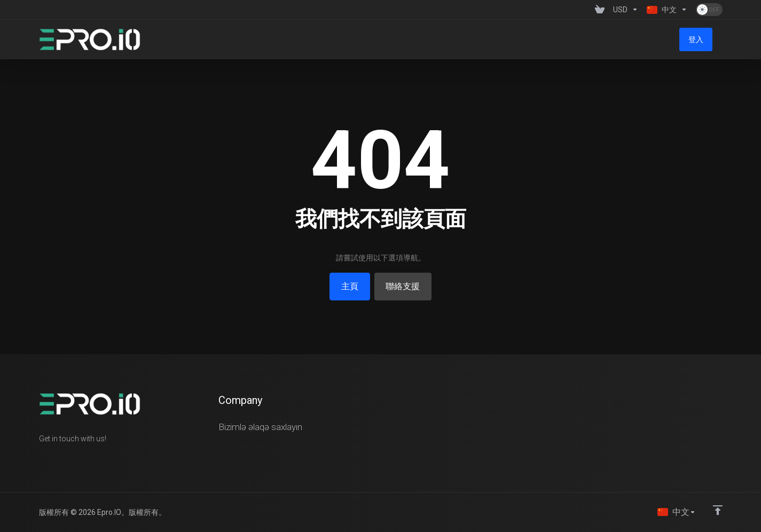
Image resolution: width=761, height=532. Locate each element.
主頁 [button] (347, 286)
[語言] (676, 512)
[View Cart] (600, 10)
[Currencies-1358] (626, 10)
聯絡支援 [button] (405, 286)
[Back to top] (718, 509)
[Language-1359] (667, 10)
